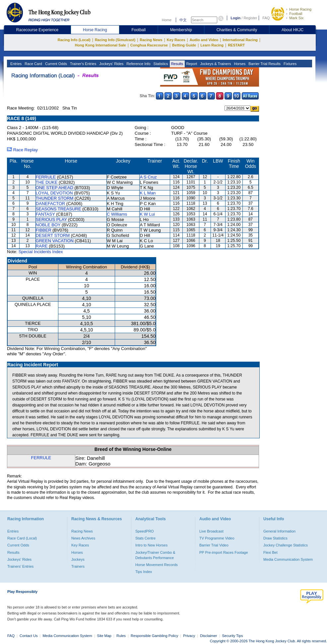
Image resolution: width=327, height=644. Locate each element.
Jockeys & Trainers (215, 64)
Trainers (78, 566)
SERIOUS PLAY (51, 219)
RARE (42, 246)
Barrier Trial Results (264, 64)
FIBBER (44, 230)
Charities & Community (237, 30)
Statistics (160, 64)
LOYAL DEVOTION (54, 193)
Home (167, 20)
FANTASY (45, 214)
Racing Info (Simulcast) (115, 40)
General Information (279, 531)
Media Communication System (288, 559)
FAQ (266, 18)
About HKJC (293, 30)
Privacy (189, 636)
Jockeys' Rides (111, 64)
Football (296, 14)
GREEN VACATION (55, 241)
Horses (239, 64)
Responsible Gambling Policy (154, 636)
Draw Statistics (275, 538)
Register (250, 18)
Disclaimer (208, 636)
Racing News (151, 40)
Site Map (104, 636)
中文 (183, 20)
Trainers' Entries (20, 566)
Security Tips (233, 636)
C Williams (117, 214)
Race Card (33, 64)
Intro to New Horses (151, 545)
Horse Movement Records (157, 565)
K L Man (148, 193)
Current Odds (56, 64)
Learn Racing (212, 45)
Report (191, 64)
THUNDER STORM (55, 198)
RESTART (236, 45)
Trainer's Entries (83, 64)
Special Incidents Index (41, 252)
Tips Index (144, 572)
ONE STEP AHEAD (55, 188)
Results (177, 64)
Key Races (176, 40)
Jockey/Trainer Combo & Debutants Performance (155, 555)
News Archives (83, 538)
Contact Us (29, 636)
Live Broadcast (211, 531)
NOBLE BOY (48, 225)
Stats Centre (145, 538)
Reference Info (138, 64)
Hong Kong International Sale (100, 45)
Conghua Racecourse (149, 45)
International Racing (240, 40)
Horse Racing (300, 9)
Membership (181, 30)
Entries (15, 64)
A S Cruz (148, 177)
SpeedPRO (145, 531)
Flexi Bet (270, 552)
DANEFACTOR (51, 204)
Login (235, 18)
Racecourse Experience (37, 30)
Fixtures (290, 64)
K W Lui (147, 214)
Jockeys (78, 559)
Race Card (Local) (22, 538)
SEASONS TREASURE (59, 209)
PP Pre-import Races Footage (224, 552)
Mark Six (296, 18)
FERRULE (46, 177)
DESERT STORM (53, 235)
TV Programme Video (217, 538)
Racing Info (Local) (74, 40)
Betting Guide (184, 45)
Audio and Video (204, 40)
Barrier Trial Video (214, 545)
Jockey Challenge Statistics (286, 545)
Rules (122, 636)
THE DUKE (47, 182)
